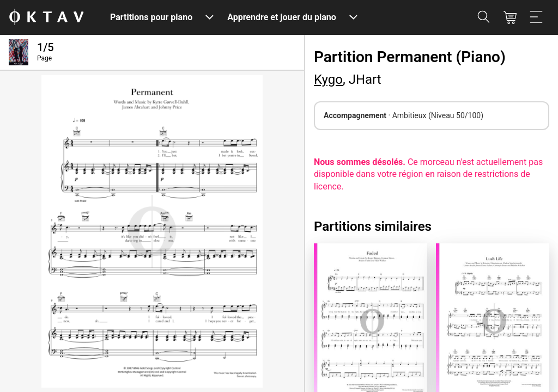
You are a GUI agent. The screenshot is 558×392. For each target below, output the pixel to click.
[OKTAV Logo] (46, 18)
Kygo (328, 79)
